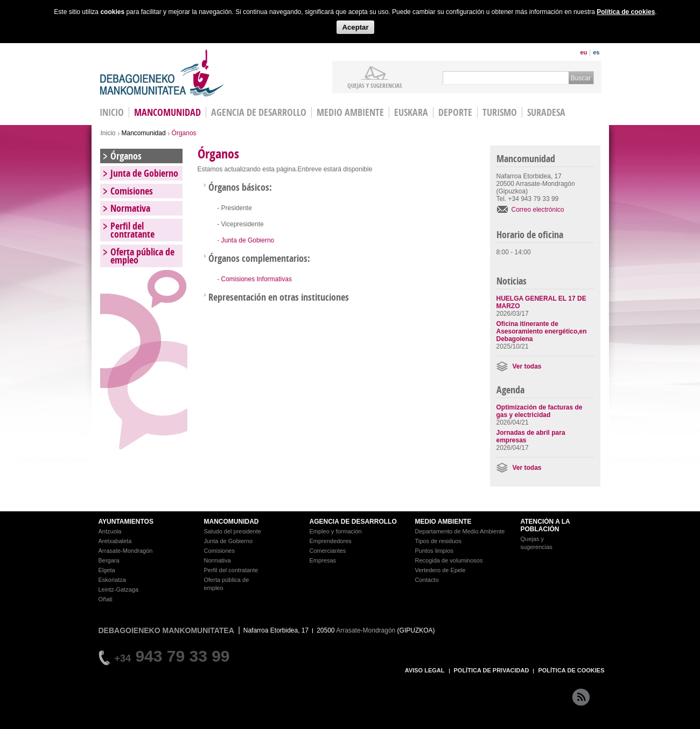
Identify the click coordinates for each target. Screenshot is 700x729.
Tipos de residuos (438, 541)
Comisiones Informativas (257, 279)
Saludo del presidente (233, 531)
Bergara (109, 560)
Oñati (106, 599)
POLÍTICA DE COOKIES (571, 670)
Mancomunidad (167, 112)
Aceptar (355, 27)
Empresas (323, 560)
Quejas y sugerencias (375, 85)
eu (583, 52)
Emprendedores (331, 541)
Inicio (108, 133)
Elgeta (107, 570)
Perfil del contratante (132, 230)
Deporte (455, 112)
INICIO (112, 112)
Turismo (500, 112)
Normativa (130, 208)
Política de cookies (626, 12)
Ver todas (527, 366)
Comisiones (132, 191)
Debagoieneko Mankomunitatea (162, 73)
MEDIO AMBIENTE (443, 522)
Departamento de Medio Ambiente (460, 531)
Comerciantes (328, 551)
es (596, 52)
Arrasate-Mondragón (126, 551)
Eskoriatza (112, 580)
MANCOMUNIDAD (232, 522)
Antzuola (110, 531)
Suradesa (546, 112)
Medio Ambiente (350, 112)
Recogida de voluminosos (449, 560)
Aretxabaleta (115, 541)
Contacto (427, 580)
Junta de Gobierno (248, 240)
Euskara (411, 112)
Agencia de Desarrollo (259, 112)
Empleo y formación (336, 531)
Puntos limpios (435, 551)
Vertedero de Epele (440, 570)
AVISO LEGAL (425, 670)
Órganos (126, 156)
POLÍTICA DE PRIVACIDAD (492, 670)
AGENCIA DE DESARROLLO (353, 522)
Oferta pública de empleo (142, 256)
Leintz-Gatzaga (119, 589)
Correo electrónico (538, 210)
